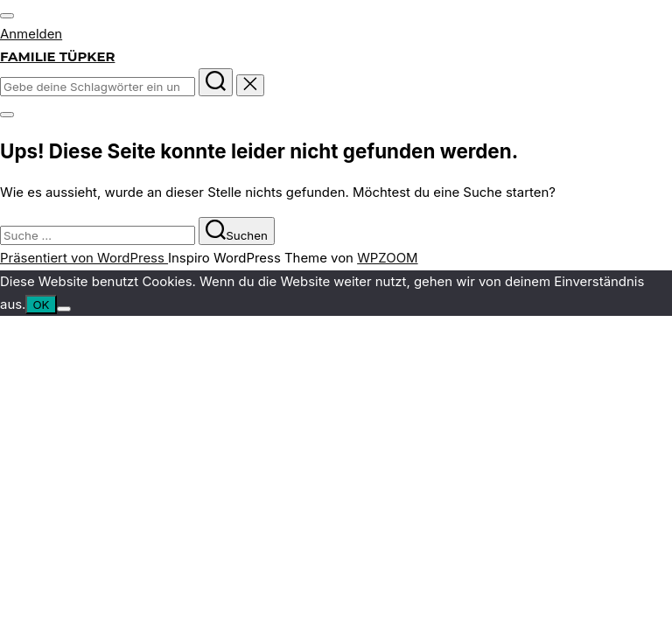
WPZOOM (387, 258)
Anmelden (31, 34)
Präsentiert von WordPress (84, 258)
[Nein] (64, 309)
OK (41, 304)
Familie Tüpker (57, 57)
